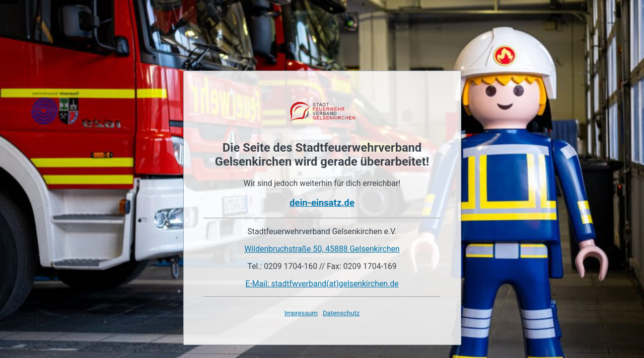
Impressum (301, 313)
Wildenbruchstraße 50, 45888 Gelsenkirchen (322, 249)
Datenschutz (341, 313)
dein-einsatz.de (322, 203)
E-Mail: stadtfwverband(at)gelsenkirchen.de (322, 284)
